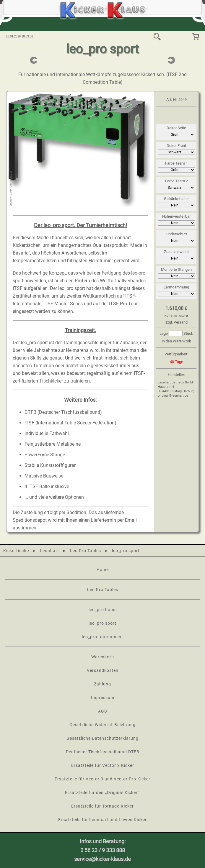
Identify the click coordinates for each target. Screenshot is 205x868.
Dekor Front (176, 146)
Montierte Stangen (176, 269)
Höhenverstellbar (176, 216)
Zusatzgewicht (176, 252)
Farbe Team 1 (176, 163)
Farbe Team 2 (176, 181)
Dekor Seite (176, 128)
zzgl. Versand (176, 322)
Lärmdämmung (176, 287)
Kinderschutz (176, 234)
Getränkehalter (176, 199)
